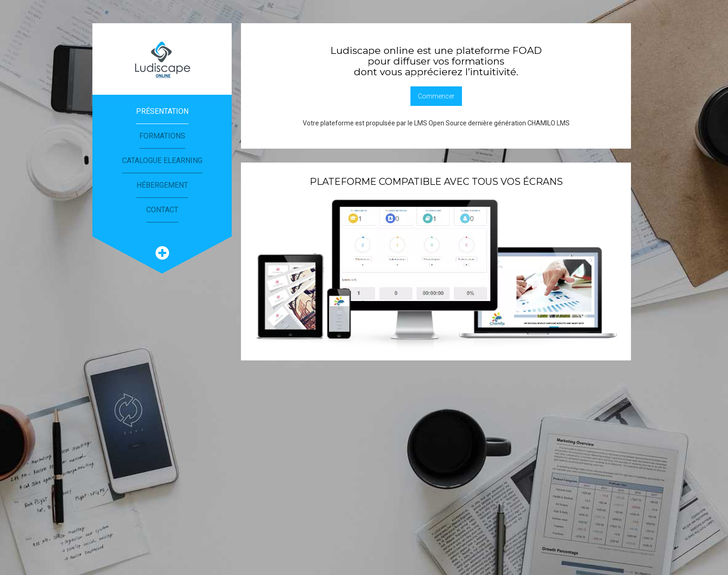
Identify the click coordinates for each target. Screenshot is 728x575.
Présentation (162, 111)
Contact (162, 210)
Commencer (436, 96)
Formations (162, 136)
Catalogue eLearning (162, 160)
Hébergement (162, 185)
